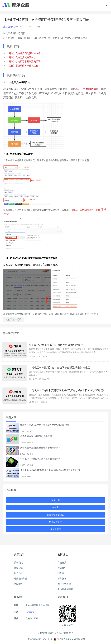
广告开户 (62, 563)
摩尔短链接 (55, 529)
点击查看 (30, 612)
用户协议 (19, 573)
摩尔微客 (62, 579)
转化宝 (55, 507)
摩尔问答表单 (64, 584)
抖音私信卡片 (55, 522)
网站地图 (19, 584)
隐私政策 (19, 568)
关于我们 (19, 563)
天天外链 (55, 500)
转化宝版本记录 (14, 319)
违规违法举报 (21, 579)
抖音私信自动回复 (55, 515)
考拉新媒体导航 (65, 589)
